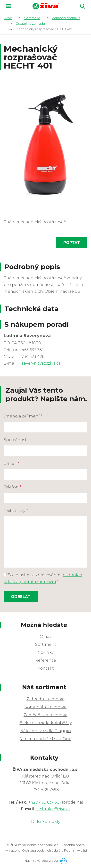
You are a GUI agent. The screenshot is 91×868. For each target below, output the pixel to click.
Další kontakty (46, 822)
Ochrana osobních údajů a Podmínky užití (54, 850)
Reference (46, 660)
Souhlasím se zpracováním (43, 578)
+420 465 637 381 (45, 802)
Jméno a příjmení (23, 416)
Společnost (15, 440)
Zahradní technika (46, 699)
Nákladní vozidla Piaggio (45, 731)
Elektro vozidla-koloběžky (46, 723)
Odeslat (21, 597)
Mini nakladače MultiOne (45, 739)
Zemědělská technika (45, 715)
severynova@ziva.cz (41, 363)
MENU (8, 6)
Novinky (45, 652)
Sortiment (46, 644)
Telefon (12, 487)
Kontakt (46, 668)
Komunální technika (45, 707)
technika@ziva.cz (53, 809)
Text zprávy (16, 511)
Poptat (72, 243)
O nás (46, 636)
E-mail (12, 463)
